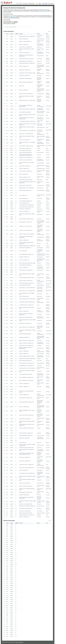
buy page (11, 16)
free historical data (12, 17)
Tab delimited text (43, 11)
